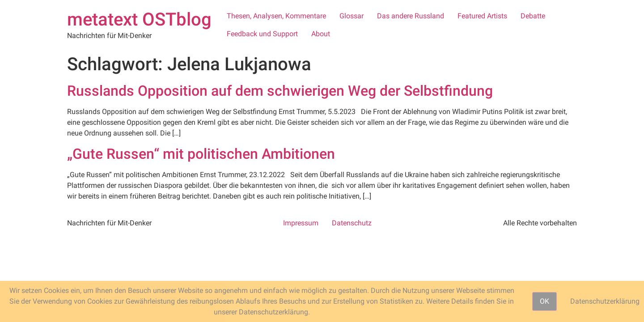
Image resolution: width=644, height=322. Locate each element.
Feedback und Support (262, 34)
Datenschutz (352, 223)
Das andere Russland (411, 16)
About (321, 34)
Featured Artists (482, 16)
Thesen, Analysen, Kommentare (276, 16)
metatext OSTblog (139, 19)
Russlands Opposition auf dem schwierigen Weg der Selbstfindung (280, 91)
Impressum (301, 223)
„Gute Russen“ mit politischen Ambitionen (201, 154)
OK (544, 301)
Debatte (533, 16)
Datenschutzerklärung (605, 301)
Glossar (352, 16)
